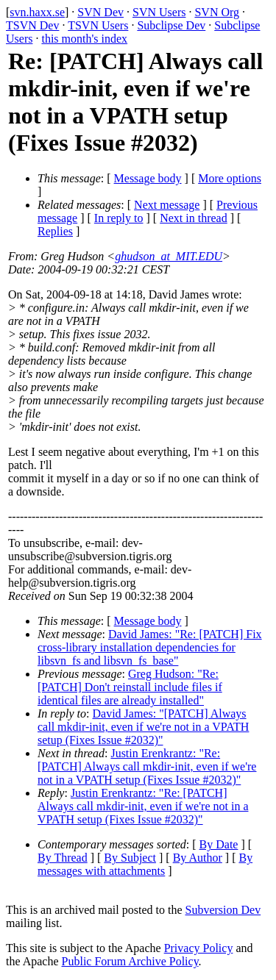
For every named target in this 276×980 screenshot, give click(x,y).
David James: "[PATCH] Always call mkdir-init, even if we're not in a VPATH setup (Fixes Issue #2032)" (143, 727)
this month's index (84, 39)
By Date (219, 844)
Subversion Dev (223, 910)
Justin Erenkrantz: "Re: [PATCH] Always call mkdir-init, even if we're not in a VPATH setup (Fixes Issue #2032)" (147, 766)
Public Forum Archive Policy (130, 961)
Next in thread (194, 218)
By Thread (63, 858)
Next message (167, 205)
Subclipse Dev (171, 25)
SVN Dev (100, 12)
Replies (55, 231)
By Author (198, 858)
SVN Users (159, 12)
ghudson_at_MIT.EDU (169, 256)
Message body (148, 178)
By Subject (130, 858)
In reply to (119, 218)
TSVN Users (98, 25)
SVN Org (217, 12)
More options (230, 178)
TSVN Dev (32, 25)
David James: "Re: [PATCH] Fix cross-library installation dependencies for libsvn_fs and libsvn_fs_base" (150, 647)
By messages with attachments (145, 864)
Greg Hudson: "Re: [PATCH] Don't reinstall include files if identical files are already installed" (130, 687)
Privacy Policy (199, 948)
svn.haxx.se (37, 12)
